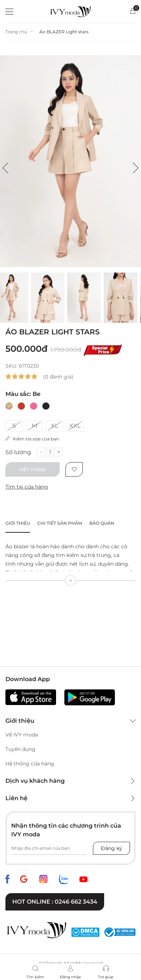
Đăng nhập (70, 977)
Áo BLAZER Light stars (64, 32)
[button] (5, 168)
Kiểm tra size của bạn (32, 439)
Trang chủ (16, 32)
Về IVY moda (22, 735)
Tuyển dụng (20, 749)
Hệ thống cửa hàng (30, 764)
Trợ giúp (106, 977)
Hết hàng (33, 469)
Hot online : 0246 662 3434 (55, 902)
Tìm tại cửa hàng (27, 487)
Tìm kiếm (35, 977)
